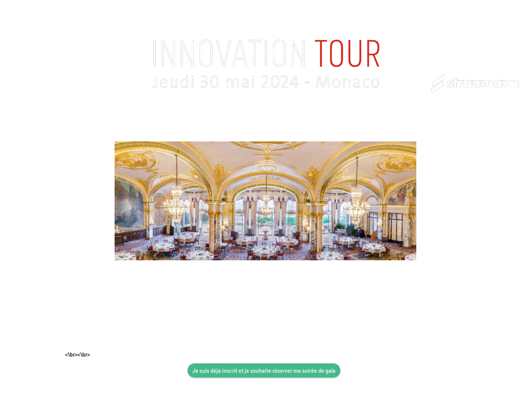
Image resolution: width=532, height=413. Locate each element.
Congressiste (176, 118)
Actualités (447, 118)
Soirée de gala (348, 118)
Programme (123, 118)
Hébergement (293, 118)
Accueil (79, 118)
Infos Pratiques (234, 118)
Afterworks (400, 118)
